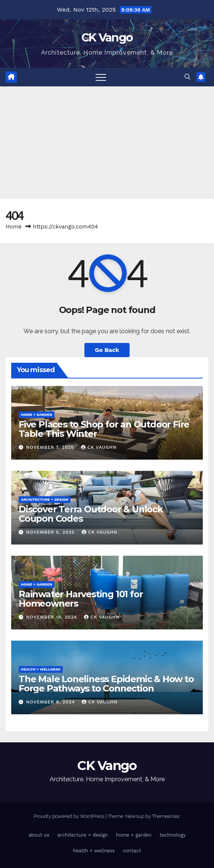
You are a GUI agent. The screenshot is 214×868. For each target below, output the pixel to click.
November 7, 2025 (51, 447)
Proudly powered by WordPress (69, 816)
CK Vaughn (99, 447)
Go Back (107, 350)
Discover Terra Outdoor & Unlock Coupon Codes (91, 514)
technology (173, 835)
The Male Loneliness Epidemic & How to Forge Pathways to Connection (106, 684)
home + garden (37, 415)
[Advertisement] (107, 142)
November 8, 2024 (51, 702)
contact (132, 851)
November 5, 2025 (51, 532)
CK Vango (107, 38)
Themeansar (166, 816)
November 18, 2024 (52, 617)
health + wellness (41, 669)
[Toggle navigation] (101, 77)
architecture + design (45, 499)
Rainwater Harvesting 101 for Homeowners (81, 599)
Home (14, 227)
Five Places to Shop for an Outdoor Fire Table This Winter (104, 429)
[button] (187, 77)
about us (39, 835)
